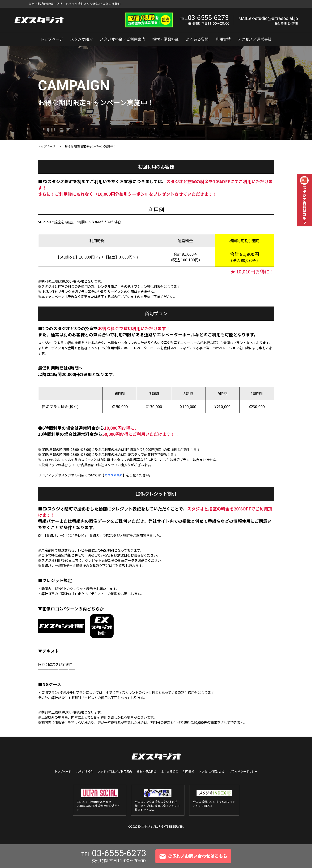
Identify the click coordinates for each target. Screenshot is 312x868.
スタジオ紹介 (81, 39)
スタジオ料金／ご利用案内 (123, 39)
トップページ (52, 39)
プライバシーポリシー (237, 771)
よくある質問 (197, 39)
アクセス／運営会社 (255, 39)
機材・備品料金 (166, 39)
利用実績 (223, 39)
